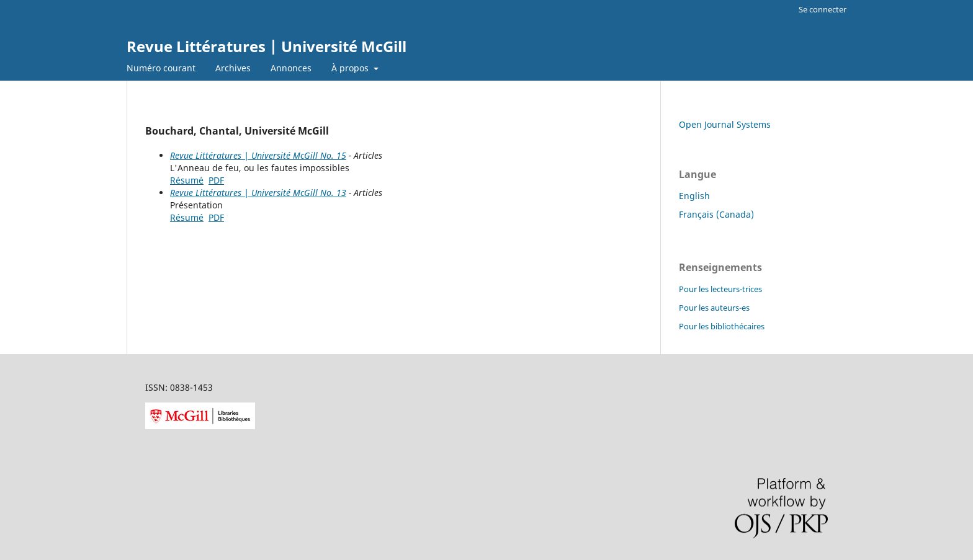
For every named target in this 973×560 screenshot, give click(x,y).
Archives (233, 68)
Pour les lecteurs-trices (720, 289)
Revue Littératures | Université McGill (267, 46)
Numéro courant (161, 68)
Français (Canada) (716, 214)
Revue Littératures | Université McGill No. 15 (258, 155)
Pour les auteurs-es (714, 308)
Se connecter (823, 9)
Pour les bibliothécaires (722, 326)
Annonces (291, 68)
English (694, 196)
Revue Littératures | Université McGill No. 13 (258, 193)
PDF (216, 180)
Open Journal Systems (725, 124)
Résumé (187, 180)
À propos (351, 68)
